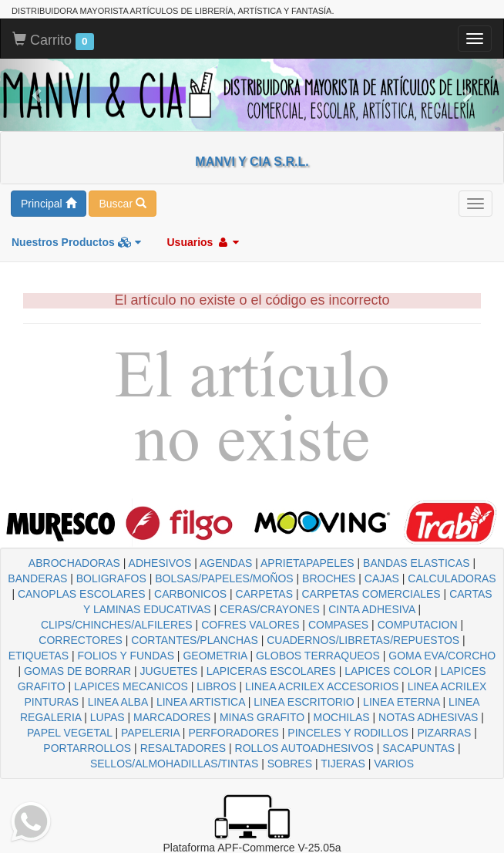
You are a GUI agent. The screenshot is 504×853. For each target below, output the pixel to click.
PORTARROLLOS (87, 748)
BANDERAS (37, 578)
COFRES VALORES (250, 625)
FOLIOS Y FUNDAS (126, 656)
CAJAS (382, 578)
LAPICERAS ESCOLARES (271, 671)
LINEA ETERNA (402, 702)
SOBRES (290, 764)
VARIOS (394, 764)
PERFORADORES (233, 733)
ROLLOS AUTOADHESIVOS (304, 748)
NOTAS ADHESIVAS (428, 717)
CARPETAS (264, 594)
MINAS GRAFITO (262, 717)
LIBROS (216, 686)
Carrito (53, 41)
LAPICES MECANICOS (131, 686)
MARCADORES (172, 717)
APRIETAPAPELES (307, 563)
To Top (477, 826)
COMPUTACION (418, 625)
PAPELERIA (150, 733)
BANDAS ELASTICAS (417, 563)
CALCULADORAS (452, 578)
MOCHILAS (342, 717)
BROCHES (329, 578)
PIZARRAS (444, 733)
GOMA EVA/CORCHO (442, 656)
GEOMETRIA (215, 656)
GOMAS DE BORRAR (77, 671)
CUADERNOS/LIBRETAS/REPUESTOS (363, 640)
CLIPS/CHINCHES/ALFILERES (117, 625)
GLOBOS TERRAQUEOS (318, 656)
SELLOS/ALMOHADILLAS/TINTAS (174, 764)
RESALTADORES (183, 748)
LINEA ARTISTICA (201, 702)
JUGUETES (169, 671)
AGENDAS (226, 563)
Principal (49, 204)
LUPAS (108, 717)
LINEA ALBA (118, 702)
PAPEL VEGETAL (70, 733)
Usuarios (203, 242)
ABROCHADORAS (74, 563)
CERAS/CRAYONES (270, 609)
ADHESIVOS (160, 563)
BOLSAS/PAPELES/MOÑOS (224, 578)
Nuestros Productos (76, 242)
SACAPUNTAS (418, 748)
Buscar (122, 204)
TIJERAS (343, 764)
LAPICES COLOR (388, 671)
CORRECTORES (81, 640)
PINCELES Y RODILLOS (348, 733)
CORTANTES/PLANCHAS (194, 640)
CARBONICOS (190, 594)
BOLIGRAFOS (111, 578)
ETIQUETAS (39, 656)
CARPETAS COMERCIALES (371, 594)
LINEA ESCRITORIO (304, 702)
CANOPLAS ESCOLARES (82, 594)
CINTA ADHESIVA (371, 609)
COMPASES (338, 625)
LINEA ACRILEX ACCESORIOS (322, 686)
